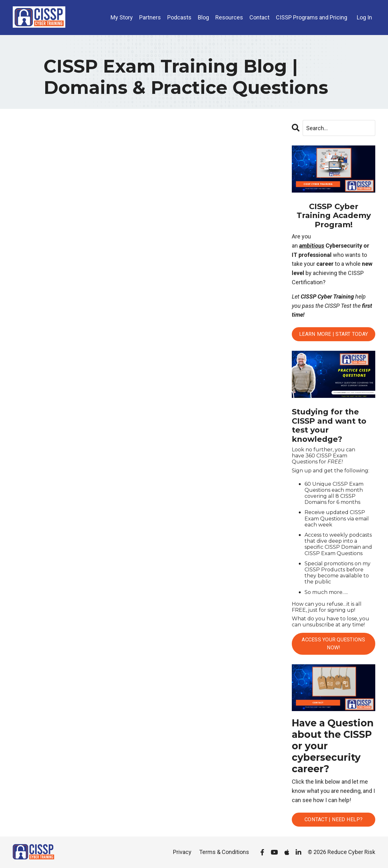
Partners (150, 17)
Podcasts (179, 17)
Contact (259, 17)
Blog (203, 17)
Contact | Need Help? (334, 819)
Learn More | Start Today (334, 334)
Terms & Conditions (224, 852)
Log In (364, 17)
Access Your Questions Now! (333, 643)
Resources (229, 17)
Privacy (182, 852)
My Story (122, 17)
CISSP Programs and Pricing (312, 17)
